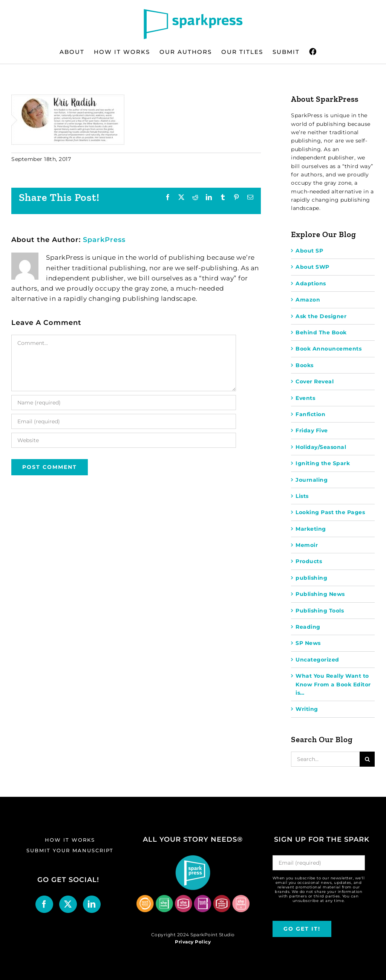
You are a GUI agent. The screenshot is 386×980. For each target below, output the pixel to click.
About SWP (312, 267)
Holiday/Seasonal (321, 447)
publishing (311, 578)
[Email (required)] (124, 421)
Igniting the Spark (323, 463)
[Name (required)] (124, 403)
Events (305, 398)
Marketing (311, 529)
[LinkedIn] (92, 904)
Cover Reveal (315, 381)
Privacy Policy (193, 942)
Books (305, 365)
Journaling (312, 480)
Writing (307, 709)
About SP (309, 251)
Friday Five (312, 430)
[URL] (124, 440)
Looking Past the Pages (330, 512)
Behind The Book (321, 332)
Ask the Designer (321, 316)
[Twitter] (68, 904)
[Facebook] (44, 904)
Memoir (307, 545)
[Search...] (325, 759)
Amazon (308, 300)
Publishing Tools (320, 611)
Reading (308, 627)
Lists (302, 496)
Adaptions (311, 283)
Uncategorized (317, 660)
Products (309, 561)
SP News (308, 643)
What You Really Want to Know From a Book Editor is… (333, 684)
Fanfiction (310, 414)
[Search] (367, 759)
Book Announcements (329, 349)
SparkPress (104, 240)
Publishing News (320, 594)
